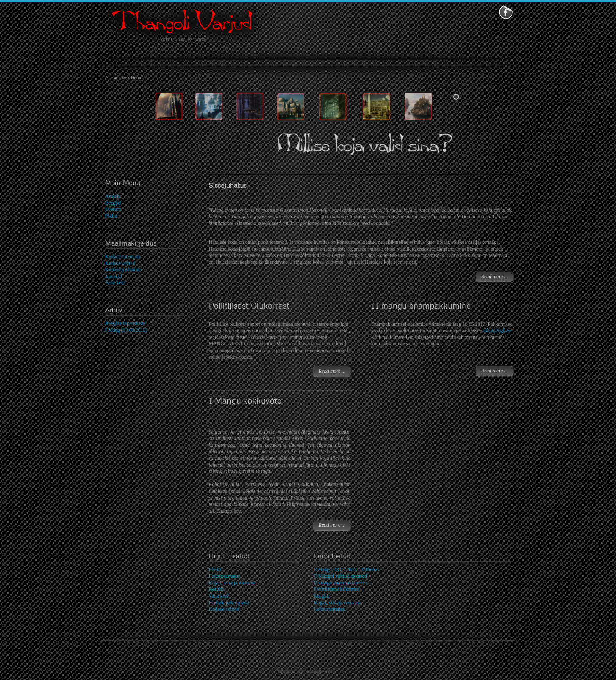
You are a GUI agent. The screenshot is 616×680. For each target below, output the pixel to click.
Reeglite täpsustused (126, 323)
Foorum (113, 209)
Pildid (111, 216)
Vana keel (115, 283)
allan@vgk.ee (497, 330)
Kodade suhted (120, 263)
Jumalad (114, 276)
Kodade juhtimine (123, 270)
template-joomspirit (308, 672)
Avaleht (113, 196)
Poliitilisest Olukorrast (249, 305)
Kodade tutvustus (123, 257)
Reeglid (113, 203)
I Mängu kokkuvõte (245, 400)
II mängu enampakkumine (421, 305)
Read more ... (495, 276)
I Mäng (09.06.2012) (126, 330)
